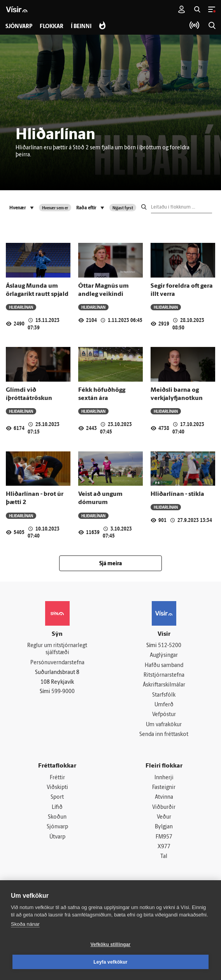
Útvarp (57, 839)
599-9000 (63, 692)
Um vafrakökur (164, 726)
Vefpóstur (164, 716)
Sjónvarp (57, 829)
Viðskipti (57, 789)
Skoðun (57, 819)
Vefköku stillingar (111, 945)
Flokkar (52, 27)
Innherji (164, 779)
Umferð (164, 706)
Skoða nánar (25, 924)
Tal (164, 859)
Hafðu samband (164, 666)
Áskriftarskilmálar (164, 686)
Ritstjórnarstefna (164, 676)
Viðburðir (164, 809)
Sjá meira (110, 564)
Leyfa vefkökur (110, 962)
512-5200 (170, 646)
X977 (164, 849)
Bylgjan (164, 829)
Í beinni (82, 27)
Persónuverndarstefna (57, 663)
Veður (164, 819)
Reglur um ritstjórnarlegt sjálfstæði (57, 649)
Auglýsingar (164, 656)
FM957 (164, 839)
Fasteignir (164, 789)
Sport (57, 799)
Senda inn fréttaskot (164, 736)
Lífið (57, 809)
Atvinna (164, 799)
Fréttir (57, 779)
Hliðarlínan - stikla (177, 494)
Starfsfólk (164, 696)
